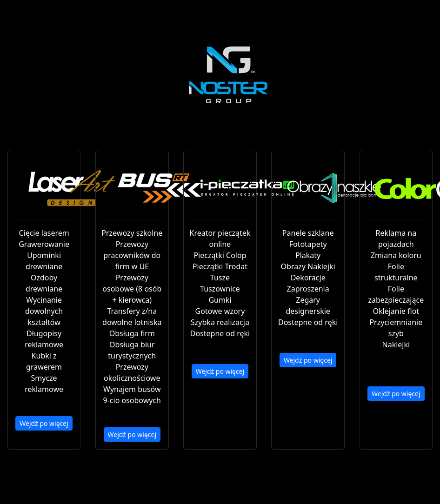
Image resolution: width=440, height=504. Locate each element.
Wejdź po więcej (44, 423)
